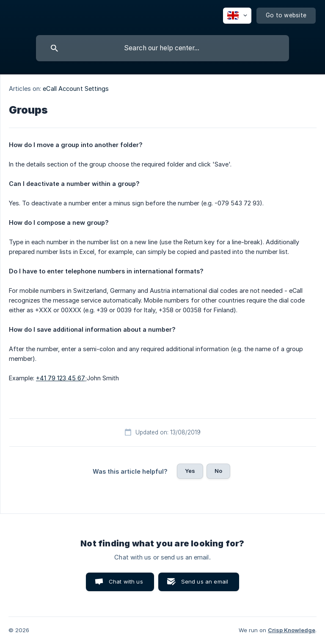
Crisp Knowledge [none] (292, 630)
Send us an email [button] (205, 581)
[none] (237, 16)
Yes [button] (190, 471)
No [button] (218, 471)
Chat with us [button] (126, 581)
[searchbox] (162, 48)
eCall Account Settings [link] (76, 89)
